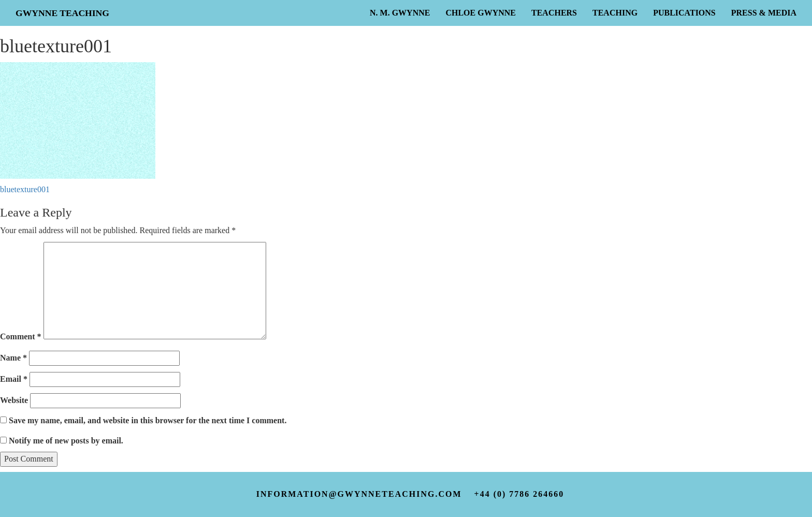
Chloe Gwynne (481, 13)
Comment (21, 336)
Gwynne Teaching (62, 13)
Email (14, 379)
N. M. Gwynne (400, 13)
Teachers (554, 13)
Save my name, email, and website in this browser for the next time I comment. (148, 420)
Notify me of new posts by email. (66, 441)
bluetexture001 (25, 189)
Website (14, 400)
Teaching (615, 13)
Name (13, 358)
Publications (684, 13)
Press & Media (764, 13)
